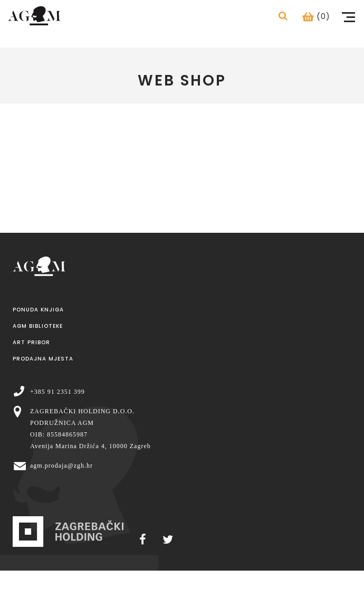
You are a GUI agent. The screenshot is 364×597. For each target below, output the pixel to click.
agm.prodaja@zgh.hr (61, 466)
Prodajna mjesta (43, 359)
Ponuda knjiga (38, 310)
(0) (316, 16)
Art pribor (31, 342)
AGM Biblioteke (38, 326)
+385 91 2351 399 (58, 392)
